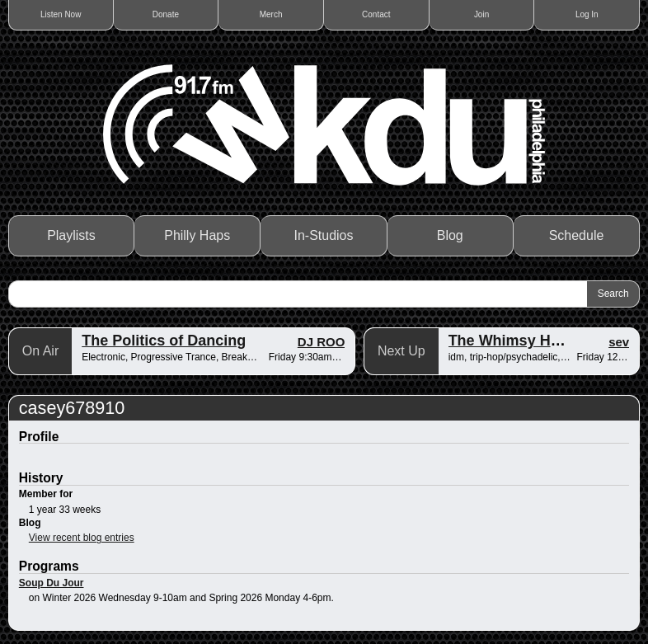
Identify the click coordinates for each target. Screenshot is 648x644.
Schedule (577, 235)
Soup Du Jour (52, 583)
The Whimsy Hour (512, 341)
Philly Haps (197, 235)
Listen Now (61, 14)
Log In (587, 14)
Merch (271, 14)
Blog (450, 235)
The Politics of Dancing (164, 341)
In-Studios (323, 235)
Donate (166, 14)
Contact (376, 14)
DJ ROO (322, 342)
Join (481, 14)
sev (619, 342)
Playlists (71, 235)
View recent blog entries (82, 538)
